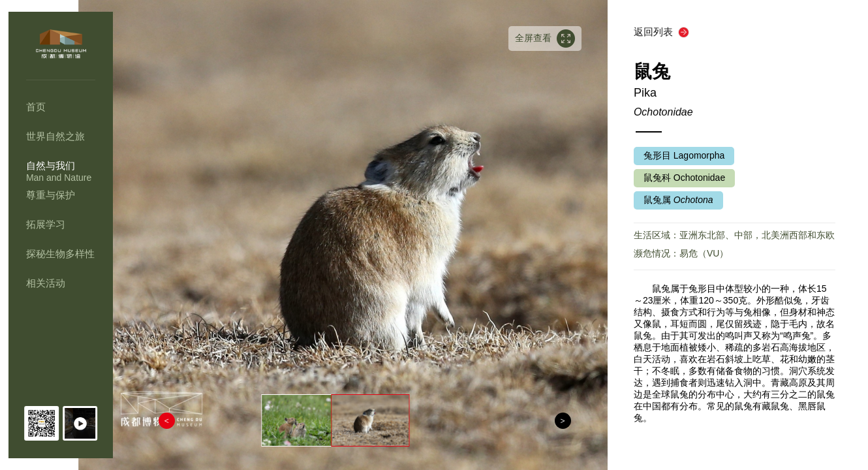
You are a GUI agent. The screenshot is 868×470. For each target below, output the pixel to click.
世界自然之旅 (55, 136)
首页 (36, 107)
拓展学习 (46, 224)
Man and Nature (59, 178)
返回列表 (656, 32)
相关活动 (46, 283)
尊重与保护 (51, 195)
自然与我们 (51, 165)
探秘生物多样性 (60, 254)
